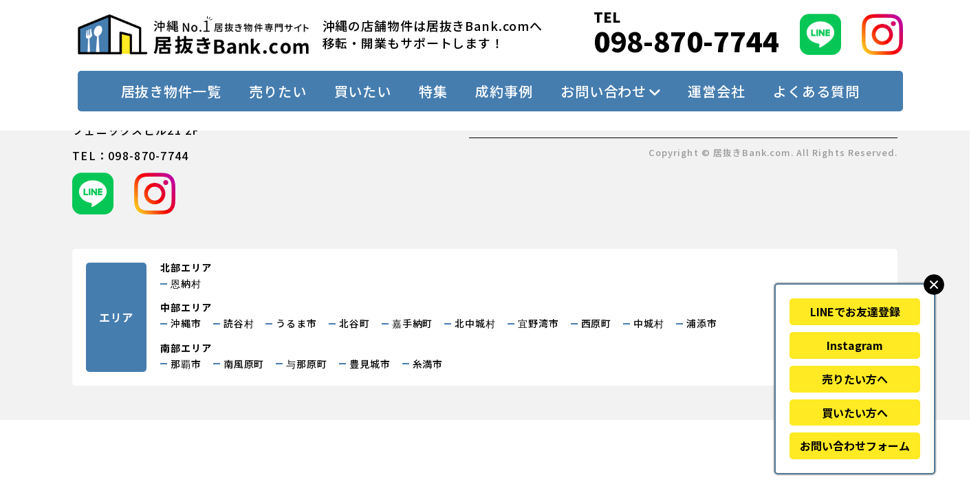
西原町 (597, 323)
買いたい (363, 91)
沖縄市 (186, 323)
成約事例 (504, 91)
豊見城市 (370, 364)
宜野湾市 (538, 323)
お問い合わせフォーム (855, 445)
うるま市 (296, 323)
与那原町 (307, 364)
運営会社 (717, 91)
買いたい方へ (855, 412)
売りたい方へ (855, 379)
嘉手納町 (413, 323)
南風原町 (244, 364)
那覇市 (186, 364)
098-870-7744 (686, 41)
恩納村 (186, 283)
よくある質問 (816, 91)
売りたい (278, 91)
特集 (433, 91)
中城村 (649, 323)
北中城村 (475, 323)
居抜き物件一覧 (171, 91)
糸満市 (428, 364)
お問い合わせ (603, 91)
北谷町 (355, 323)
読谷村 (239, 323)
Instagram (855, 345)
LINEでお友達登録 (855, 311)
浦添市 (702, 323)
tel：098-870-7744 (130, 155)
